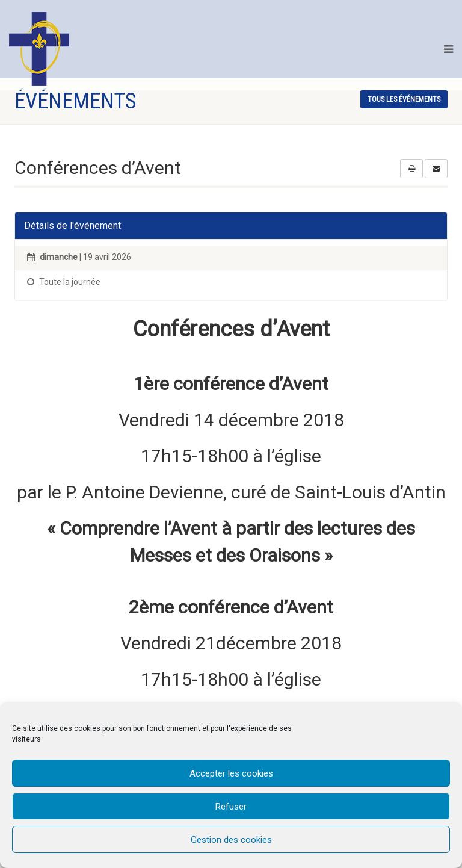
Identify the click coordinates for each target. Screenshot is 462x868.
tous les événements (404, 99)
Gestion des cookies (231, 840)
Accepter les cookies (231, 773)
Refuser (231, 807)
